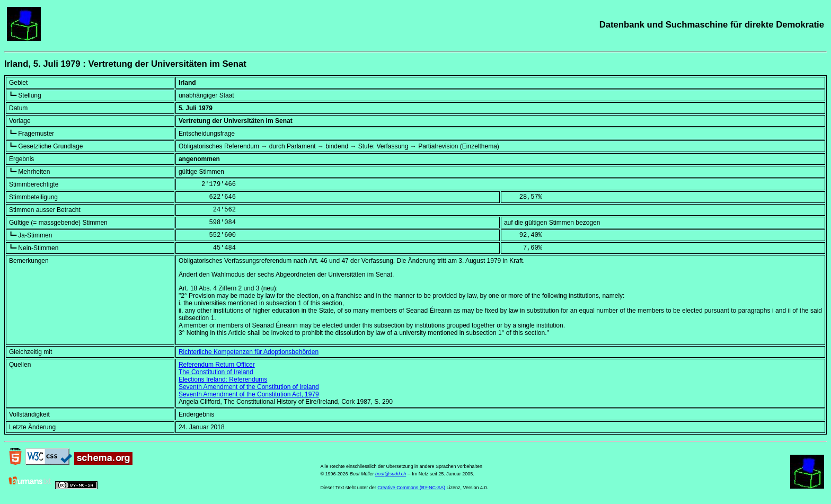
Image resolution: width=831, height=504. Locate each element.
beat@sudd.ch (391, 474)
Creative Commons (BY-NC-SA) (411, 488)
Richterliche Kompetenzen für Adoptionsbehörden (249, 352)
